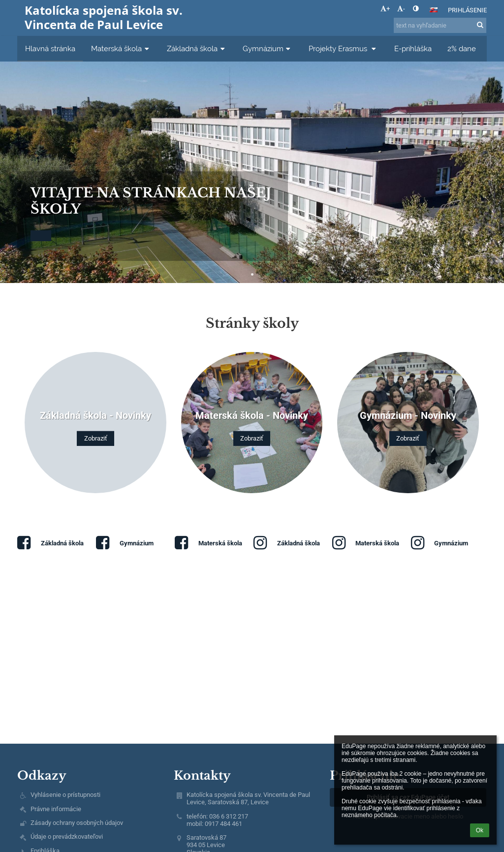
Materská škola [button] (121, 48)
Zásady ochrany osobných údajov (77, 823)
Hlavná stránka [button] (50, 48)
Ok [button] (480, 830)
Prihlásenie (467, 10)
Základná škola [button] (197, 48)
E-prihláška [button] (413, 48)
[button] (434, 10)
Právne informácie (56, 809)
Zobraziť (96, 438)
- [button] (401, 9)
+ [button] (385, 9)
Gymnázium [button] (268, 48)
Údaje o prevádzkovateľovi (67, 836)
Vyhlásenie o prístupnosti (65, 795)
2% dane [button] (462, 48)
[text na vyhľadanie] (440, 25)
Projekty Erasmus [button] (344, 48)
